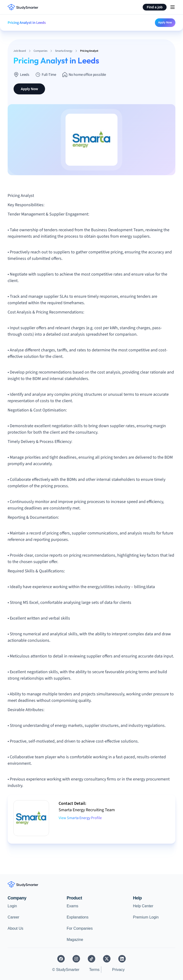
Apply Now (165, 22)
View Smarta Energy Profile (80, 818)
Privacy (118, 970)
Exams (73, 906)
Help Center (143, 906)
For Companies (80, 928)
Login (12, 906)
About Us (15, 928)
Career (13, 917)
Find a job (155, 7)
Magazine (75, 940)
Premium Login (146, 917)
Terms (94, 970)
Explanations (78, 917)
